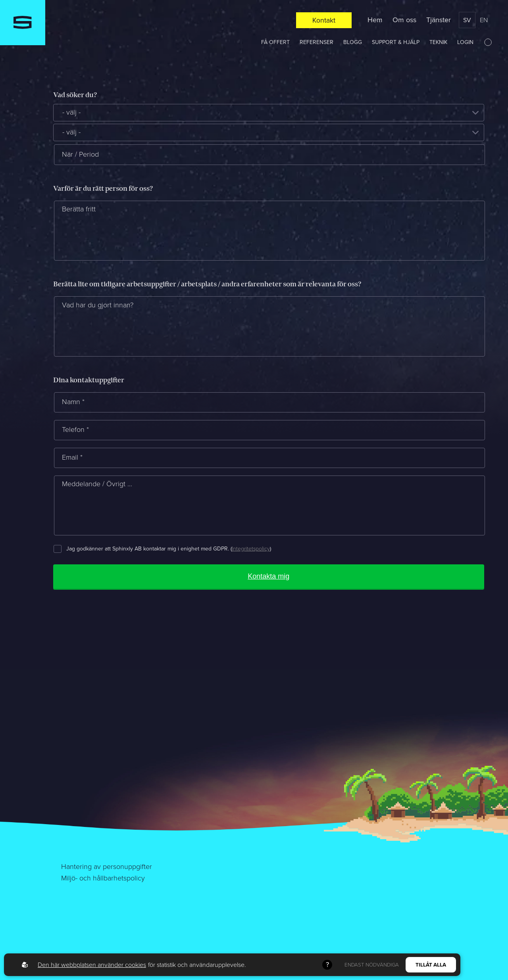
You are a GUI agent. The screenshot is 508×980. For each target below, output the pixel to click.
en (484, 20)
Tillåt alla (431, 965)
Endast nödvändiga (372, 965)
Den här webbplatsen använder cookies (92, 965)
